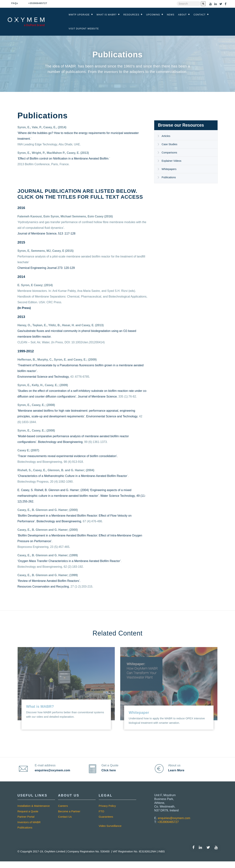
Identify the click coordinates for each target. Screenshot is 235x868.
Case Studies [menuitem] (170, 144)
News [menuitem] (171, 15)
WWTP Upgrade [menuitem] (79, 15)
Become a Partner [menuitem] (69, 818)
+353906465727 (168, 828)
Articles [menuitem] (166, 136)
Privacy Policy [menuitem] (107, 812)
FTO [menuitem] (102, 818)
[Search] (203, 4)
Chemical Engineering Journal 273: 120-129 (46, 268)
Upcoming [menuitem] (153, 15)
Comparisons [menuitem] (170, 152)
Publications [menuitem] (169, 177)
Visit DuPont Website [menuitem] (84, 29)
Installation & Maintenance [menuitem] (34, 812)
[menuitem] (118, 827)
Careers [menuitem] (63, 812)
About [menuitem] (182, 15)
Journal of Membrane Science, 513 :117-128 (46, 233)
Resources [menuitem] (131, 15)
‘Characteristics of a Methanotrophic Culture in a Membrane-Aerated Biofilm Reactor (72, 476)
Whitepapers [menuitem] (169, 169)
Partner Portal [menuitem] (26, 823)
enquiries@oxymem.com (54, 774)
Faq (15, 3)
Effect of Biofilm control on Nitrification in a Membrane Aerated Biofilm (63, 159)
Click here (110, 774)
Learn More (178, 774)
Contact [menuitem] (200, 15)
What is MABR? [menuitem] (107, 15)
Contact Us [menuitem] (65, 823)
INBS (161, 858)
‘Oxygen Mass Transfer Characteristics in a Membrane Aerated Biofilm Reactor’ (69, 561)
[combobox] (189, 4)
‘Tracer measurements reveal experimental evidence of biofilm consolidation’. (68, 456)
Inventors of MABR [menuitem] (29, 829)
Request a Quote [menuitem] (28, 818)
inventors (112, 72)
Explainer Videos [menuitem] (172, 161)
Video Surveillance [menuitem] (110, 832)
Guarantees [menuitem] (106, 823)
